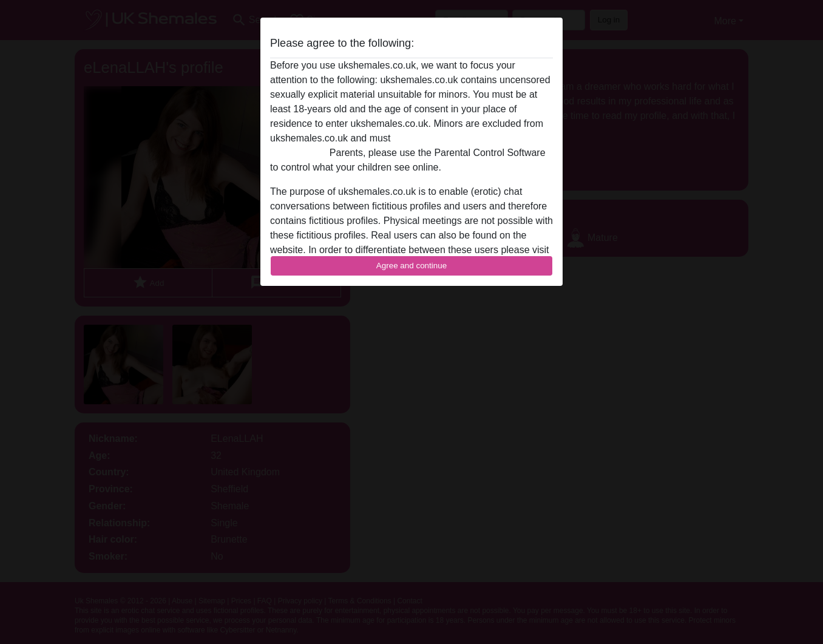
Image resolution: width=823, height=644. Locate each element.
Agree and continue (411, 266)
